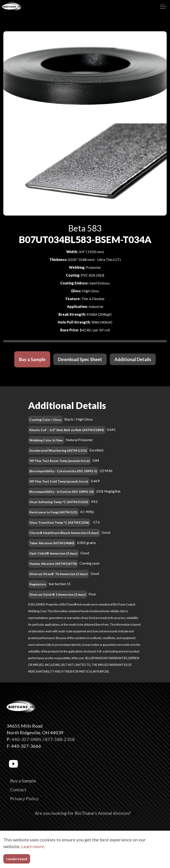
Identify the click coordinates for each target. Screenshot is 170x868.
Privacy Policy (27, 798)
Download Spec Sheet (80, 359)
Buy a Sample (32, 359)
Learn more (33, 846)
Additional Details (133, 359)
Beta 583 (85, 228)
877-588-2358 (60, 739)
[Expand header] (163, 7)
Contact (21, 790)
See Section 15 (60, 584)
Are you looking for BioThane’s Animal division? (85, 813)
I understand (17, 859)
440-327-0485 (27, 739)
